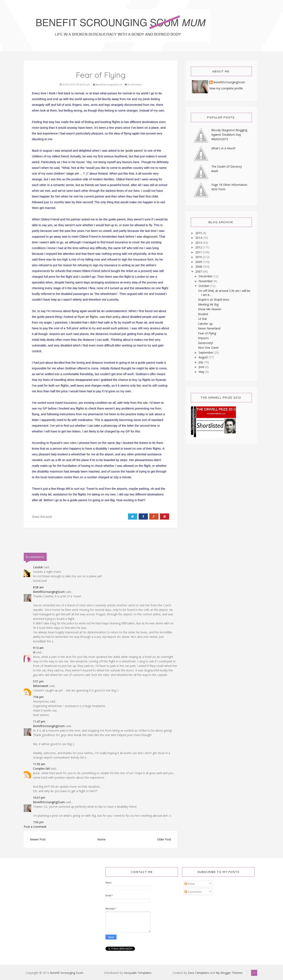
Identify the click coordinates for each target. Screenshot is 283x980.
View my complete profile (226, 88)
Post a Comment (35, 827)
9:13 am (38, 648)
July (201, 362)
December (206, 276)
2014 (199, 238)
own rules (70, 443)
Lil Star (203, 319)
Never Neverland (209, 328)
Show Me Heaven (210, 309)
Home (101, 839)
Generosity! (205, 343)
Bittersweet (41, 686)
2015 (199, 233)
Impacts (203, 338)
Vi (34, 652)
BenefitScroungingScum (49, 592)
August (204, 357)
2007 (199, 271)
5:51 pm (38, 681)
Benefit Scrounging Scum (67, 973)
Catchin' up (205, 324)
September (206, 352)
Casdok (38, 567)
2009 (199, 262)
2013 (199, 243)
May (202, 372)
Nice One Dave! (208, 348)
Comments (193, 892)
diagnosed (150, 236)
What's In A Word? (223, 148)
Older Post (164, 839)
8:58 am (38, 587)
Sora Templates (199, 973)
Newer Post (38, 839)
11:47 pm (39, 721)
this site (143, 403)
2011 (199, 252)
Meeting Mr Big (208, 304)
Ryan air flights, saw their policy (99, 317)
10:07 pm (39, 798)
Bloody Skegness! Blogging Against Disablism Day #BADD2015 (229, 135)
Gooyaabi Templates (138, 973)
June (202, 367)
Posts (190, 884)
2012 (199, 247)
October (204, 286)
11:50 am (39, 764)
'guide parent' (134, 151)
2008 (199, 267)
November (206, 281)
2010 (199, 257)
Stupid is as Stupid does (214, 299)
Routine (203, 314)
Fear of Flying (207, 333)
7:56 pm (38, 697)
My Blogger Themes (229, 973)
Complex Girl (41, 769)
